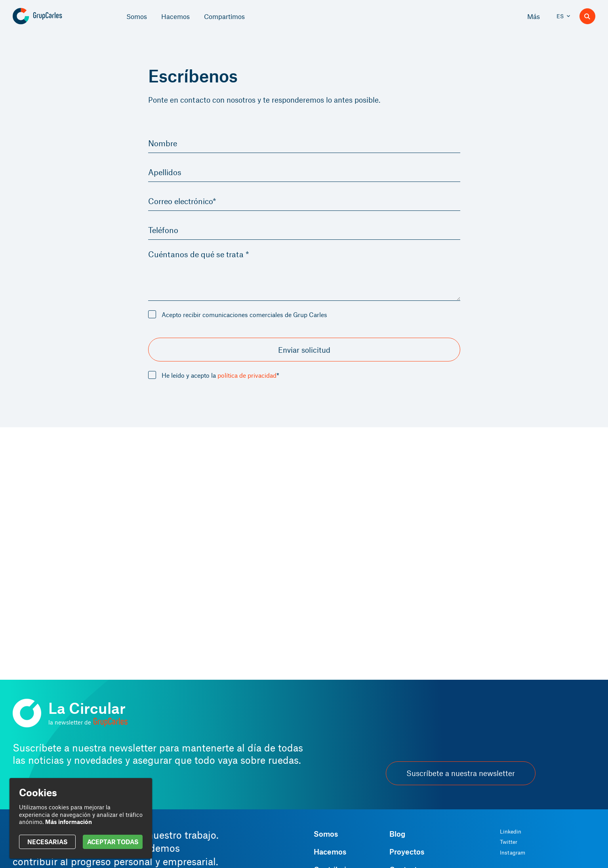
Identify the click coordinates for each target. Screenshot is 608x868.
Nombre (164, 143)
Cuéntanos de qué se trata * (205, 258)
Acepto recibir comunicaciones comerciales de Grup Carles (244, 318)
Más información (69, 822)
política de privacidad (247, 378)
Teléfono (165, 233)
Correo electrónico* (187, 203)
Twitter (509, 842)
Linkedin (511, 832)
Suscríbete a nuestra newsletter (461, 773)
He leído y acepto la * (220, 379)
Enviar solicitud (304, 353)
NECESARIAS (47, 842)
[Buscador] (587, 16)
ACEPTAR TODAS (113, 842)
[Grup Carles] (51, 16)
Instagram (513, 853)
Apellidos (167, 173)
